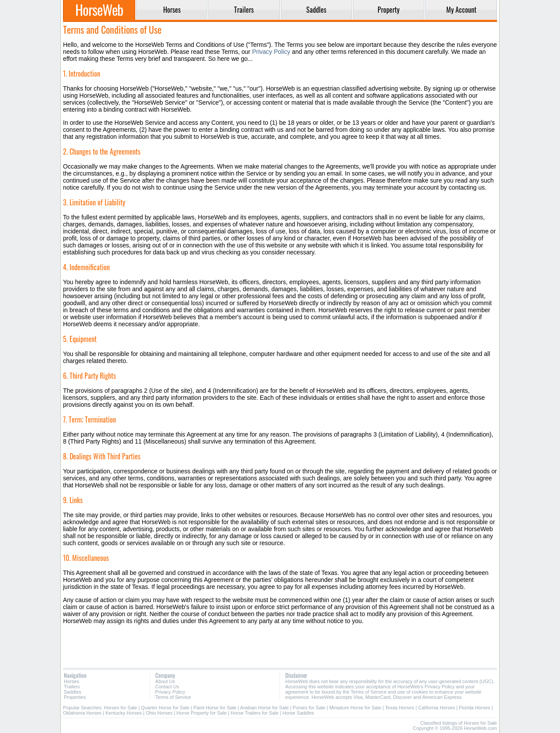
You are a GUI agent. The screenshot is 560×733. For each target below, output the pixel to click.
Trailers (72, 687)
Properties (75, 697)
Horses (72, 681)
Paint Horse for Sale (215, 708)
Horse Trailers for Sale (254, 713)
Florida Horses (475, 708)
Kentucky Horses (124, 713)
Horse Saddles (298, 713)
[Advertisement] (280, 646)
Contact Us (167, 687)
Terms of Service (173, 697)
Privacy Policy (271, 52)
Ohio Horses (159, 713)
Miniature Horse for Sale (355, 708)
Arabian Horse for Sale (264, 708)
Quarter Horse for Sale (165, 708)
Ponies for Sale (309, 708)
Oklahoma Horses (82, 713)
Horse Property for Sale (201, 713)
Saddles (73, 692)
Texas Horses (400, 708)
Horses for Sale (121, 708)
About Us (165, 681)
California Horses (437, 708)
